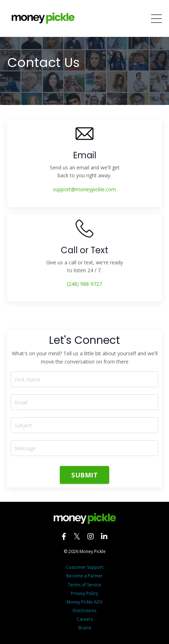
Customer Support (85, 567)
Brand (85, 628)
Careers (85, 619)
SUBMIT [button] (84, 475)
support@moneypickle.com (84, 189)
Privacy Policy (84, 593)
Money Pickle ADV (84, 602)
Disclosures (84, 611)
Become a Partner (84, 576)
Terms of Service (84, 585)
